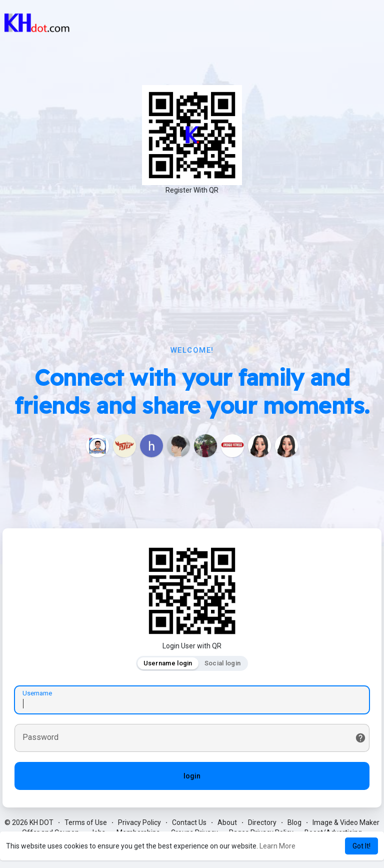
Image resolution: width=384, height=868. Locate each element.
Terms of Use (86, 823)
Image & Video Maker (346, 823)
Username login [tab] (168, 663)
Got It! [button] (361, 846)
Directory (262, 823)
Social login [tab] (223, 663)
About (227, 823)
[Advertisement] (192, 270)
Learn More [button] (277, 846)
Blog (294, 823)
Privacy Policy (139, 823)
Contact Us (189, 823)
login (192, 776)
